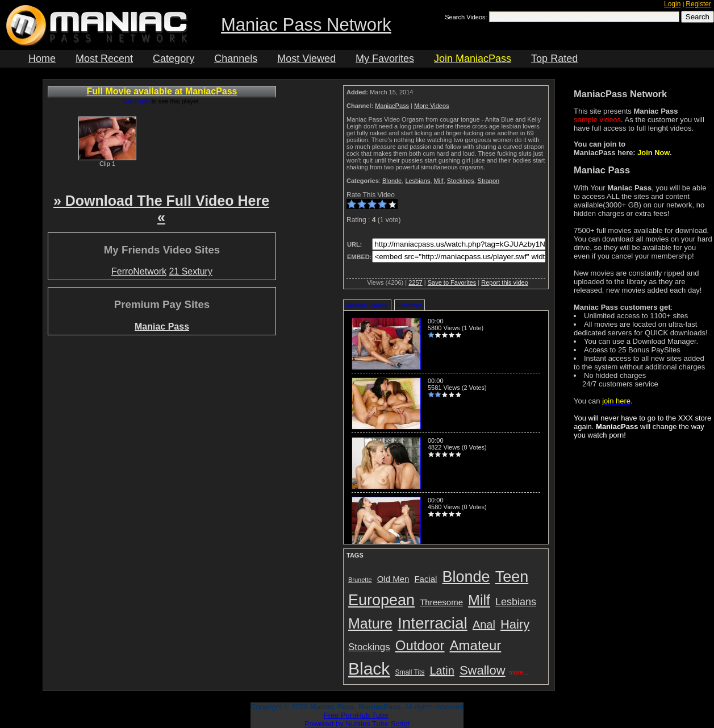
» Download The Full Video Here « (161, 209)
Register (698, 4)
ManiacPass (392, 106)
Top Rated (554, 59)
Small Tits (410, 672)
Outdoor (420, 645)
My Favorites (385, 59)
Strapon (489, 181)
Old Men (393, 579)
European (381, 600)
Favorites (409, 305)
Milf (439, 181)
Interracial (433, 623)
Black (369, 669)
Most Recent (104, 59)
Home (42, 59)
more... (519, 672)
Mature (370, 623)
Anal (484, 625)
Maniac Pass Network (306, 25)
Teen (512, 577)
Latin (442, 671)
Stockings (461, 181)
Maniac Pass (162, 326)
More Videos (432, 106)
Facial (425, 579)
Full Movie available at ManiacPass (162, 91)
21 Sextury (190, 271)
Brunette (360, 580)
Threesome (441, 602)
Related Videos (366, 305)
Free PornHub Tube (356, 715)
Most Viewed (306, 59)
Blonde (392, 181)
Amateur (476, 645)
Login (672, 4)
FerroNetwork (139, 271)
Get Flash (136, 101)
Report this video (505, 282)
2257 (415, 282)
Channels (236, 59)
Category (174, 59)
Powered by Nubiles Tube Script (357, 724)
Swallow (483, 670)
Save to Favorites (452, 282)
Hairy (515, 624)
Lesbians (417, 181)
